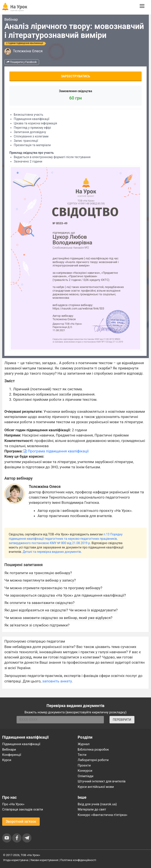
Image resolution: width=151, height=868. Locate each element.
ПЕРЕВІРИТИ (122, 720)
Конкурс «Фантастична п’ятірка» (102, 815)
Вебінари (9, 750)
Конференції (12, 755)
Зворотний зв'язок (21, 821)
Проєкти (84, 765)
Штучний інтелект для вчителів (102, 781)
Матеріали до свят (92, 809)
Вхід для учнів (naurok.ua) (97, 804)
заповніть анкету (57, 681)
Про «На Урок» (13, 804)
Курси (7, 760)
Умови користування (44, 860)
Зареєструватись (75, 76)
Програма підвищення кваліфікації (56, 451)
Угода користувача (16, 860)
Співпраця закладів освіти (23, 809)
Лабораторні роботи (93, 760)
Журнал (84, 744)
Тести (82, 755)
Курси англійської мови (96, 787)
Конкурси (85, 771)
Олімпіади (86, 776)
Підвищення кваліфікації (21, 744)
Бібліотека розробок (93, 750)
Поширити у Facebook (22, 62)
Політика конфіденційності (78, 860)
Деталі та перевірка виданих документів (52, 552)
